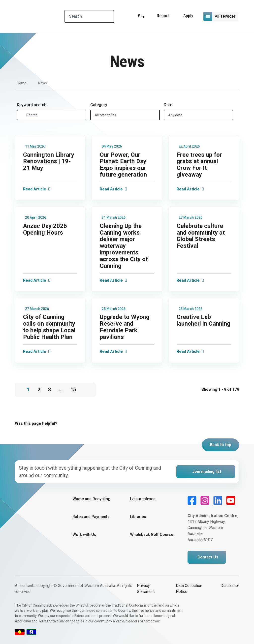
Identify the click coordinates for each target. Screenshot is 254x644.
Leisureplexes (143, 499)
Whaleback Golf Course (152, 535)
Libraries (138, 517)
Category (99, 105)
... (61, 390)
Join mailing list (207, 472)
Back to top (221, 445)
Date (168, 105)
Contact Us (208, 557)
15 (73, 390)
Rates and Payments (91, 517)
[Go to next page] (88, 387)
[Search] (91, 16)
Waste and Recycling (91, 499)
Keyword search (32, 105)
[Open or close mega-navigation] (221, 16)
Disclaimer (230, 586)
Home (22, 83)
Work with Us (84, 535)
